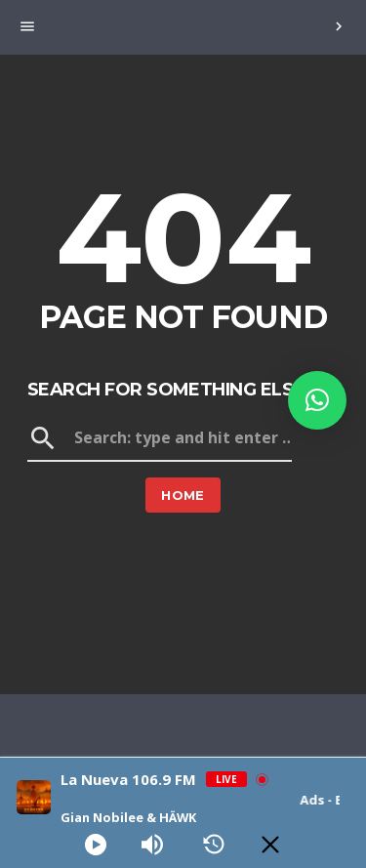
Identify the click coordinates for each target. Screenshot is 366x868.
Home (183, 495)
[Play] (96, 845)
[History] (214, 845)
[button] (317, 400)
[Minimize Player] (270, 845)
